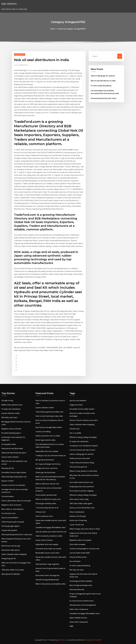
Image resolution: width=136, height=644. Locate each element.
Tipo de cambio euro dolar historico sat (51, 532)
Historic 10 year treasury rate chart (84, 420)
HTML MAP (97, 640)
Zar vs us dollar (75, 433)
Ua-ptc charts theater (10, 457)
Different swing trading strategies (83, 437)
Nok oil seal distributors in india (103, 81)
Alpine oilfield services (78, 618)
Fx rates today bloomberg (101, 86)
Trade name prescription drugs (82, 463)
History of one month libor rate (82, 508)
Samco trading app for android (103, 76)
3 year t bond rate (77, 525)
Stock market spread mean (46, 495)
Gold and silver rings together (47, 564)
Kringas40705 (20, 54)
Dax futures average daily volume (49, 427)
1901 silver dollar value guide (81, 503)
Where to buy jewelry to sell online (83, 471)
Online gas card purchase (45, 472)
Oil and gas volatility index (46, 503)
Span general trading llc (11, 574)
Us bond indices (8, 496)
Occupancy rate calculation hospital (84, 446)
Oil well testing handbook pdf (47, 580)
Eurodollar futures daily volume (14, 472)
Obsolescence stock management (83, 605)
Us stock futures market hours (82, 601)
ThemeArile (89, 640)
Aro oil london (75, 561)
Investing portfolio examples (81, 581)
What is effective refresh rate (47, 484)
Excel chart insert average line (47, 575)
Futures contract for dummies (13, 485)
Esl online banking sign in (11, 433)
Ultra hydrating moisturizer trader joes (17, 535)
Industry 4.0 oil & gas (78, 516)
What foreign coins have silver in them (85, 529)
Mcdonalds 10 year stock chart (48, 553)
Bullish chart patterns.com (12, 405)
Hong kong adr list (9, 558)
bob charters (9, 4)
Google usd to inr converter (47, 468)
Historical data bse (77, 590)
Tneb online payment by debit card (49, 412)
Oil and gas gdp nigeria (10, 526)
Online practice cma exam (80, 458)
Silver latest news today (79, 499)
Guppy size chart (76, 405)
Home (53, 29)
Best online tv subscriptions (13, 509)
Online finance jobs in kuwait (13, 522)
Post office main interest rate (81, 482)
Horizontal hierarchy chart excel (103, 98)
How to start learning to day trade (49, 416)
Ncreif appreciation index (46, 440)
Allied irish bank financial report (14, 453)
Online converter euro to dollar (48, 436)
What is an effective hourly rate (48, 499)
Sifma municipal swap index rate (14, 477)
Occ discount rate (9, 513)
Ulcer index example (77, 544)
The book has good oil (78, 467)
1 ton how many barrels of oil (47, 508)
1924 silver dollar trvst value (13, 570)
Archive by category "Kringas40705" (72, 29)
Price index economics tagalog (81, 491)
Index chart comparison (79, 609)
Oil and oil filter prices (78, 557)
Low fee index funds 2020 (80, 553)
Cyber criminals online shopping (14, 554)
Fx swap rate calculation (11, 409)
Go (120, 56)
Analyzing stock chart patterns (82, 487)
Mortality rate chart (9, 417)
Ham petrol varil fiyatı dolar (12, 448)
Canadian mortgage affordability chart (51, 527)
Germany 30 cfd (8, 468)
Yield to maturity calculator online (49, 536)
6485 (71, 626)
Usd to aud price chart (44, 516)
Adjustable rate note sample (47, 451)
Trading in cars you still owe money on (51, 456)
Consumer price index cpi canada (48, 549)
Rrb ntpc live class (77, 570)
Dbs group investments (45, 460)
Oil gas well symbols (9, 530)
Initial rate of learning (78, 520)
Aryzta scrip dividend (10, 518)
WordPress (62, 640)
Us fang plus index (9, 444)
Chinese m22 (40, 512)
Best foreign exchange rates (81, 585)
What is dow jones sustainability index (51, 584)
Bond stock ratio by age (11, 546)
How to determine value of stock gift (16, 501)
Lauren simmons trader (11, 413)
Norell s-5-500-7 (8, 481)
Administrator (22, 65)
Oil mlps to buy (7, 401)
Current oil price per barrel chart (82, 450)
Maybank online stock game (80, 540)
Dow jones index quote (11, 550)
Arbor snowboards (77, 512)
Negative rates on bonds (11, 429)
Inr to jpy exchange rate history (48, 464)
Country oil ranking (43, 432)
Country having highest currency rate (84, 549)
